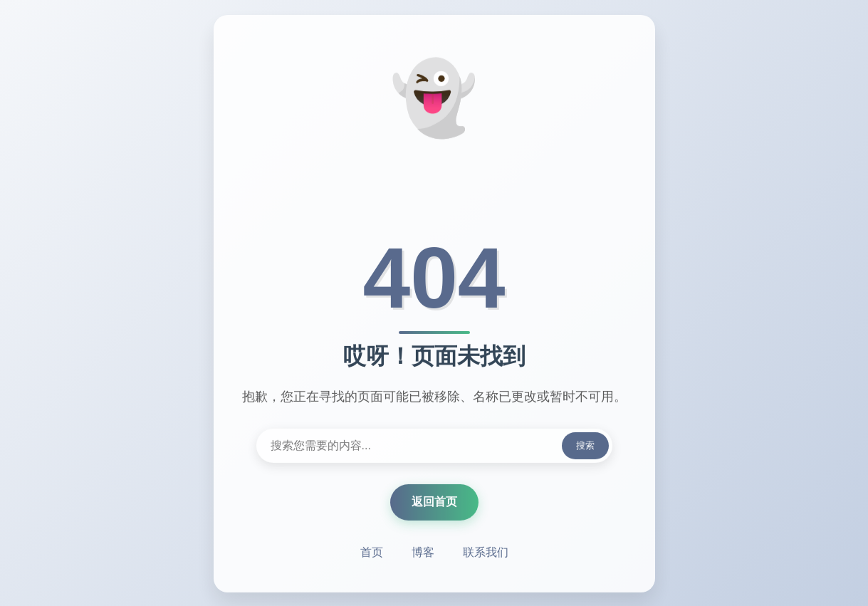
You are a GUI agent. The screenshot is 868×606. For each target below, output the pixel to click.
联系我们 (486, 553)
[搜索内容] (434, 446)
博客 (423, 553)
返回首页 (434, 502)
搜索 (585, 446)
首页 (372, 553)
